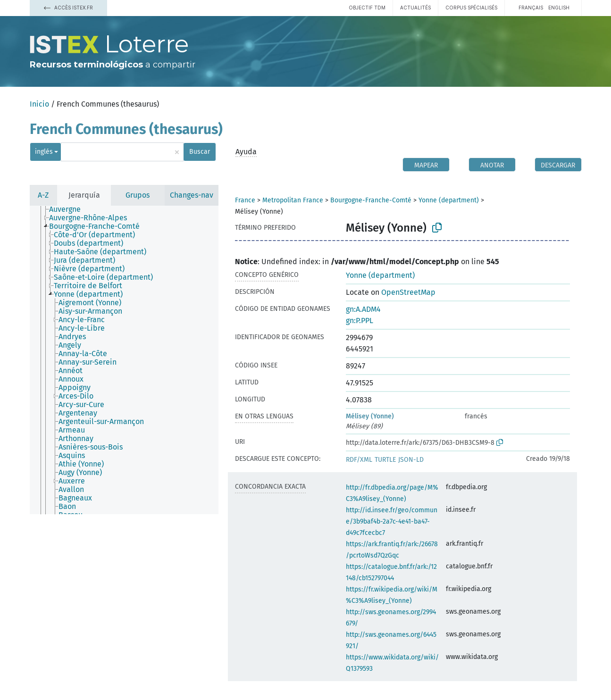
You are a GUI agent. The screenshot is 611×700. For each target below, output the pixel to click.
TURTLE (385, 460)
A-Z (43, 195)
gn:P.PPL (360, 321)
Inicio (39, 104)
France (245, 200)
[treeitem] (69, 209)
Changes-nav (192, 195)
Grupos (138, 195)
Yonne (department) (449, 200)
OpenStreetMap (408, 292)
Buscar (200, 152)
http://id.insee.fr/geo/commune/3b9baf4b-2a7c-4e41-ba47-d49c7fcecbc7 (392, 521)
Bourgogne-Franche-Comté (371, 200)
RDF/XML (359, 460)
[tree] (124, 360)
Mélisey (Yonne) (370, 416)
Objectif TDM (367, 8)
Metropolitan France (293, 200)
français (531, 8)
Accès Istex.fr (68, 8)
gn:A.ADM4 (363, 309)
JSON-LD (411, 460)
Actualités (415, 8)
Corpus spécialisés (471, 8)
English (559, 8)
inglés (44, 152)
